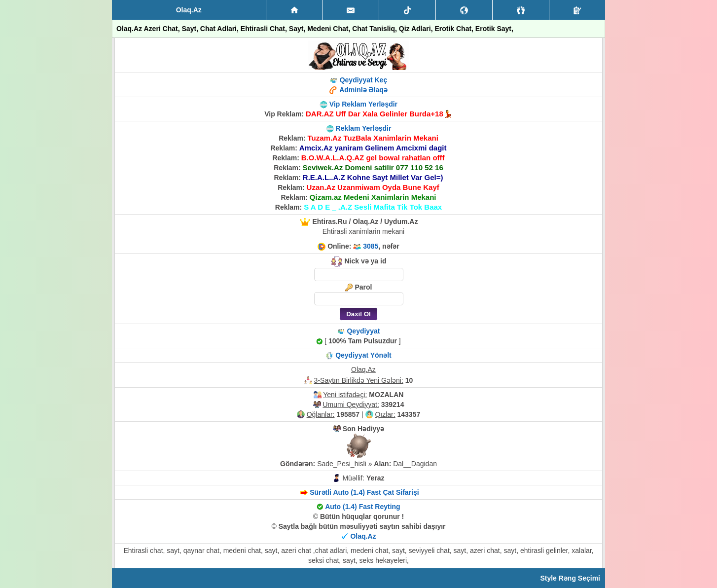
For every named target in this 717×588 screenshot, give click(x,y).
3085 (371, 246)
